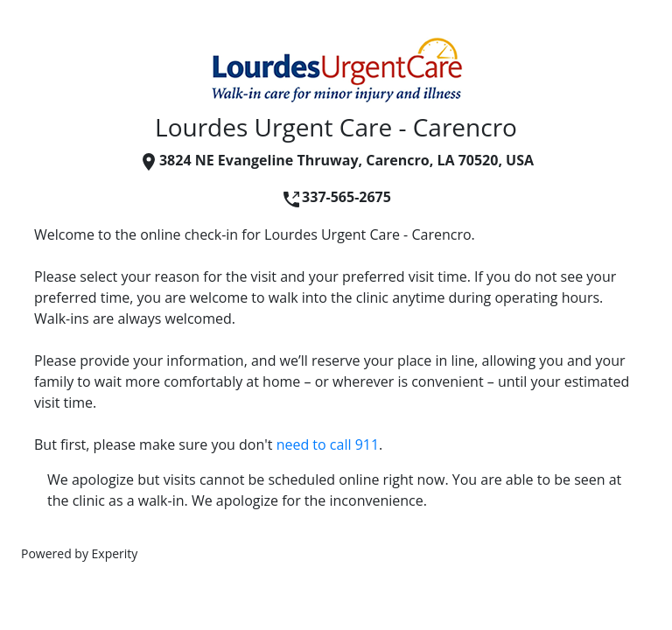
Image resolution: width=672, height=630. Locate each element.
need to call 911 (328, 444)
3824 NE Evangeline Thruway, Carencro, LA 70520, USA (336, 160)
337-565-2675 (336, 197)
